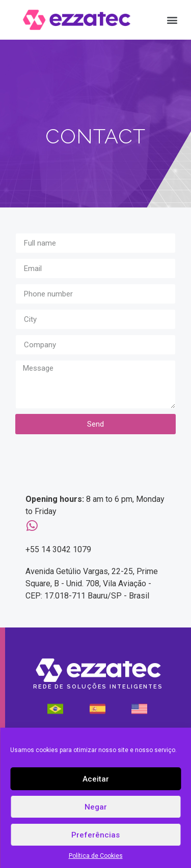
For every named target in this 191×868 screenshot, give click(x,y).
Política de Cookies (96, 856)
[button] (172, 20)
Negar (96, 807)
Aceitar (96, 779)
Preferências (95, 835)
